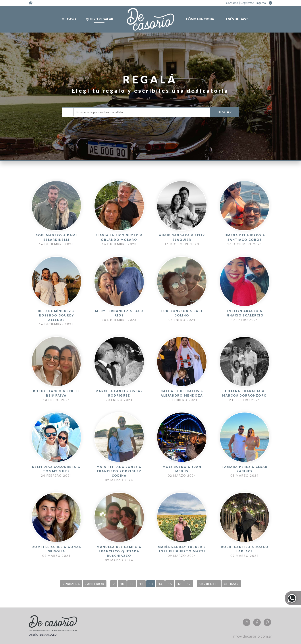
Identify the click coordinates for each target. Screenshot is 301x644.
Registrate (247, 3)
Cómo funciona (200, 19)
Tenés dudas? (236, 19)
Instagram (247, 622)
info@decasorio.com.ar (252, 636)
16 (179, 584)
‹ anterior (95, 584)
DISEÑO (34, 635)
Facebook (257, 622)
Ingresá (261, 3)
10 (122, 584)
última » (231, 584)
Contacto (232, 3)
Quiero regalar (99, 19)
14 (160, 584)
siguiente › (209, 584)
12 (141, 584)
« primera (71, 584)
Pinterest (267, 622)
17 (189, 584)
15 (170, 584)
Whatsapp (293, 598)
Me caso (69, 19)
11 (132, 584)
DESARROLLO (48, 635)
